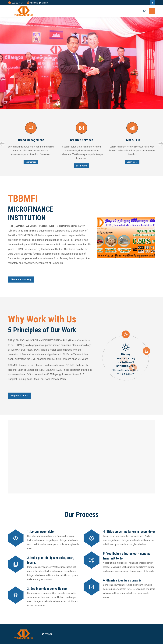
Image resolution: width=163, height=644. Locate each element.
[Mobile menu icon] (152, 11)
